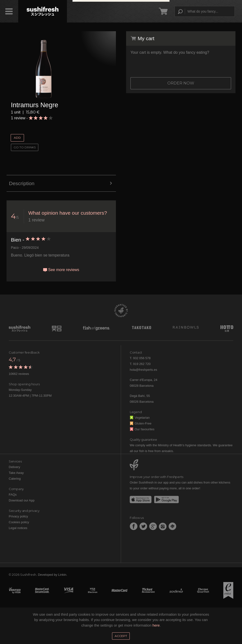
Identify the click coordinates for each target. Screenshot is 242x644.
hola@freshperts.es (143, 370)
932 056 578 (142, 358)
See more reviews (61, 270)
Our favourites (142, 429)
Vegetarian (140, 418)
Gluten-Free (141, 423)
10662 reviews (19, 374)
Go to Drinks (25, 147)
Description (61, 183)
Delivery (14, 467)
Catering (15, 479)
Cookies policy (19, 522)
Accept (121, 636)
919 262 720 (142, 364)
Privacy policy (18, 516)
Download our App (22, 500)
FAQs (13, 495)
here (156, 625)
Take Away (16, 473)
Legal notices (18, 528)
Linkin (62, 575)
